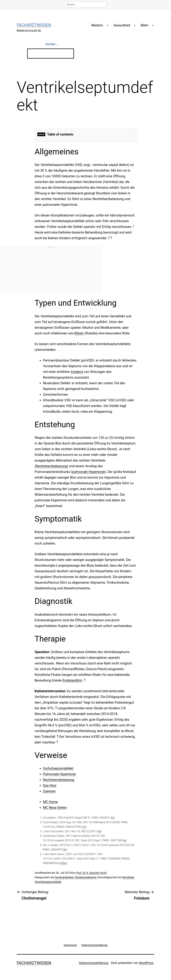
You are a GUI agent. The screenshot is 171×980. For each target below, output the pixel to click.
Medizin (97, 25)
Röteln (79, 333)
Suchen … (52, 44)
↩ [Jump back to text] (113, 818)
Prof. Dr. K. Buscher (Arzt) (92, 873)
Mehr (144, 25)
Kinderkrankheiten (86, 877)
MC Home (50, 802)
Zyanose (49, 791)
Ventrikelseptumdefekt (48, 882)
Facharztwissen (34, 25)
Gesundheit (122, 25)
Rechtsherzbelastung (51, 466)
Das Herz (50, 785)
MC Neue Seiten (55, 808)
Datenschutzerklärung (94, 963)
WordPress (146, 963)
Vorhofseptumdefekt (58, 768)
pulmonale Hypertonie (89, 472)
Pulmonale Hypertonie (59, 774)
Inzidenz (77, 372)
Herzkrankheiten (64, 877)
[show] (41, 134)
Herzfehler (128, 877)
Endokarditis (72, 680)
